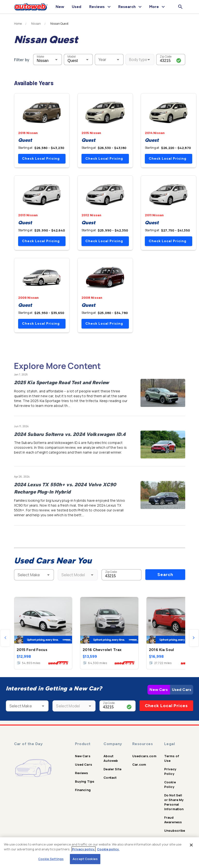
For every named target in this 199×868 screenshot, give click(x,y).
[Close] (191, 845)
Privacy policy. (84, 849)
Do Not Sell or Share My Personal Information (174, 802)
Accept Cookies (85, 859)
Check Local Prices (166, 706)
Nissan (36, 24)
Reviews (82, 773)
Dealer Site (112, 769)
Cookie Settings (51, 859)
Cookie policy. (108, 849)
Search (165, 575)
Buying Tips (85, 781)
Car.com (139, 764)
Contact (110, 778)
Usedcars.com (144, 756)
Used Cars (182, 690)
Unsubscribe (175, 831)
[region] (99, 853)
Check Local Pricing (41, 159)
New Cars (159, 690)
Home (18, 24)
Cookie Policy (170, 784)
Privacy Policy (170, 771)
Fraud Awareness (173, 820)
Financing (83, 790)
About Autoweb (111, 758)
